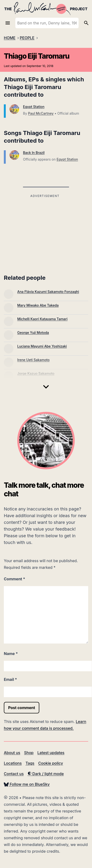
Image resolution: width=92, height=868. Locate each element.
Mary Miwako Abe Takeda (38, 305)
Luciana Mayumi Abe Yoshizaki (42, 346)
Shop (29, 753)
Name (11, 654)
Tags (30, 763)
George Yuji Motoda (33, 333)
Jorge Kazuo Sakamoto (36, 373)
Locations (13, 763)
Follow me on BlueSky (27, 784)
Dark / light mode (46, 774)
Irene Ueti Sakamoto (33, 360)
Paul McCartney (41, 113)
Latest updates (51, 753)
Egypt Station (34, 107)
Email (10, 679)
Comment (14, 579)
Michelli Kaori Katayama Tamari (42, 319)
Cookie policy (50, 763)
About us (12, 753)
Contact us (14, 774)
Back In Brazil (34, 153)
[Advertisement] (45, 233)
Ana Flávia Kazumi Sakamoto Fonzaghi (48, 292)
